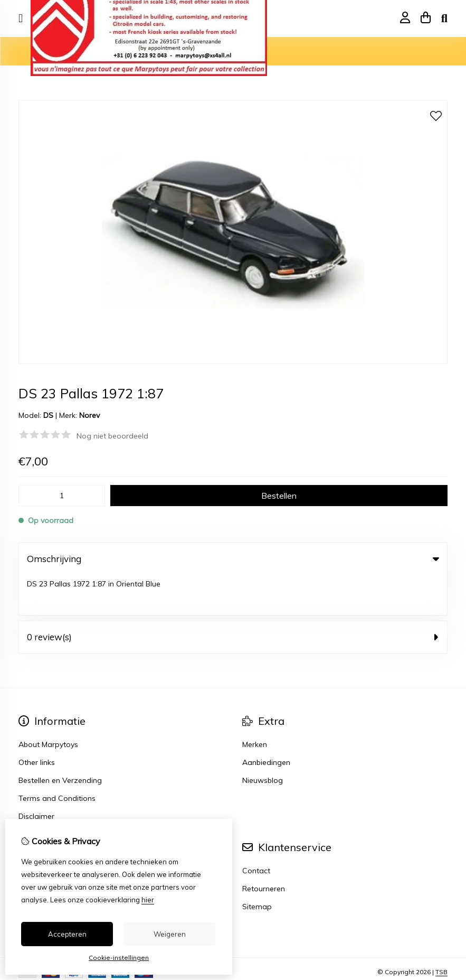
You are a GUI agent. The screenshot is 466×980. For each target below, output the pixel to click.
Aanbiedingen (266, 722)
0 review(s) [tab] (233, 597)
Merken (255, 704)
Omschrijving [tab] (233, 559)
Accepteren (67, 934)
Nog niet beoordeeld (112, 436)
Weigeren (170, 934)
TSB (441, 932)
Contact (256, 830)
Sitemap (257, 866)
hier (148, 900)
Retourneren (264, 848)
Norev (89, 415)
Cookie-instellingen (119, 958)
